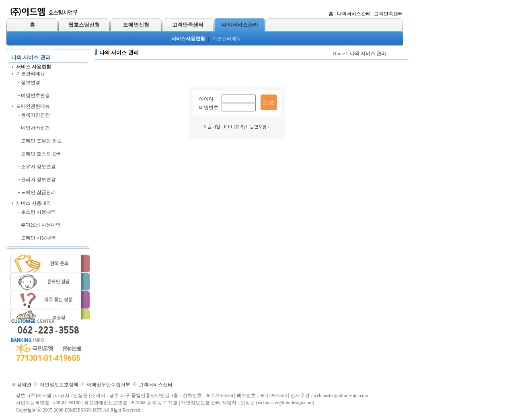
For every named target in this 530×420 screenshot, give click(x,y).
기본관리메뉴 (227, 39)
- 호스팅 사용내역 (37, 212)
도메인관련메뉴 (33, 106)
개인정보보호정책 (59, 385)
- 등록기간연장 (34, 115)
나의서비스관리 (354, 14)
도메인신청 (136, 25)
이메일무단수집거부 (109, 385)
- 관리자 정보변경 (37, 179)
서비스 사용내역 (34, 203)
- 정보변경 (29, 82)
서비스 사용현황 (34, 67)
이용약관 (22, 385)
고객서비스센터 (156, 385)
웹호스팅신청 (84, 25)
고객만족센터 (388, 14)
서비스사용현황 (188, 39)
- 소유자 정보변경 (37, 167)
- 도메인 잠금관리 (37, 192)
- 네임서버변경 (34, 128)
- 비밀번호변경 (34, 95)
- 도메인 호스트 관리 (40, 154)
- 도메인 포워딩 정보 (40, 141)
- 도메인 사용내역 (37, 238)
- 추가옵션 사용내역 (39, 225)
